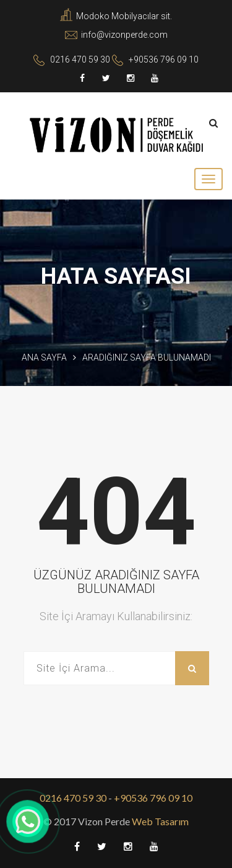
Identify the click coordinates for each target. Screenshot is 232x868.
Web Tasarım (159, 821)
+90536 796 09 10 (164, 59)
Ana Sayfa (44, 357)
